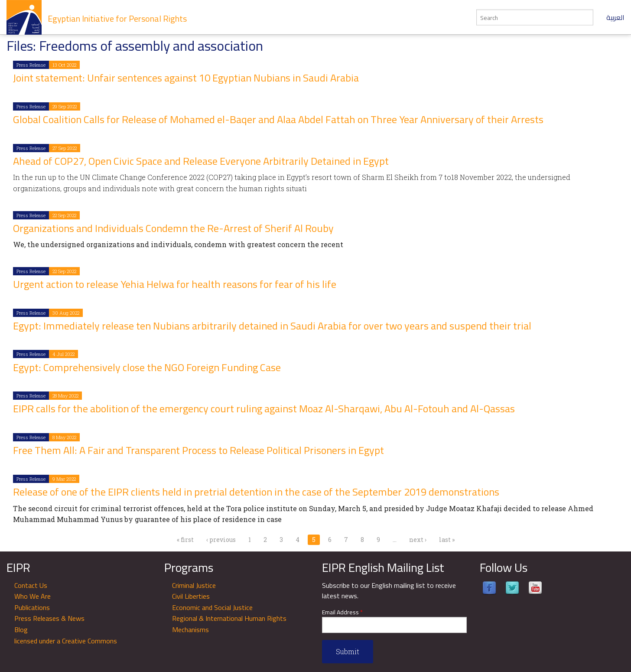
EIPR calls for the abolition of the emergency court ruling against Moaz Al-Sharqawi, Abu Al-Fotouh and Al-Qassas (264, 409)
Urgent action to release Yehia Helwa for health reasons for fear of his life (175, 284)
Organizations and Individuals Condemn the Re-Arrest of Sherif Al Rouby (173, 228)
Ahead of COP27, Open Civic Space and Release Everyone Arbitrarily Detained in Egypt (201, 161)
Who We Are (33, 596)
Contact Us (31, 585)
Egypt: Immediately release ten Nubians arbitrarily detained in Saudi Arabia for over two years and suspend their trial (272, 326)
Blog (21, 630)
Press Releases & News (49, 618)
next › (418, 540)
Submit (348, 651)
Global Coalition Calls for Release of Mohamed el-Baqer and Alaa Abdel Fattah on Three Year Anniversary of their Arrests (278, 119)
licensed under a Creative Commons (66, 641)
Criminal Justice (194, 585)
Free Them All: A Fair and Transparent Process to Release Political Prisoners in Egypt (198, 450)
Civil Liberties (191, 596)
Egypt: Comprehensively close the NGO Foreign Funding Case (147, 367)
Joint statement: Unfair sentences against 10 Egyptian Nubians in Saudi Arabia (186, 78)
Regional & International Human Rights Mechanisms (229, 624)
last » (447, 540)
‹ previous (221, 540)
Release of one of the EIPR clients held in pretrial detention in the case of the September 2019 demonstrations (256, 492)
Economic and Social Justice (212, 607)
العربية (615, 17)
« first (185, 540)
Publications (32, 607)
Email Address (342, 612)
